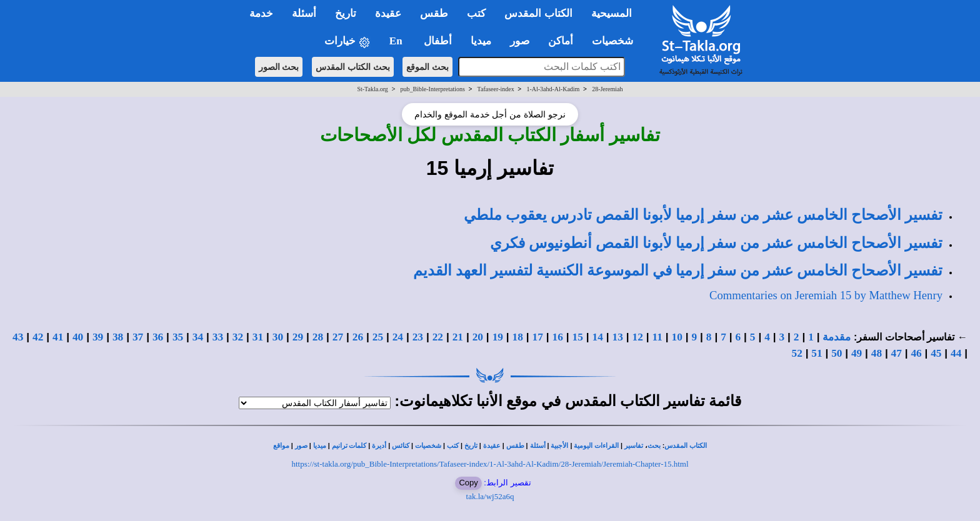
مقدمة (837, 337)
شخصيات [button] (617, 41)
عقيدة (492, 446)
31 (258, 337)
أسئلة (538, 446)
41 (58, 337)
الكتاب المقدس (686, 446)
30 (278, 337)
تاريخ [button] (346, 13)
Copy (468, 483)
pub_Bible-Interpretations (433, 89)
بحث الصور (279, 67)
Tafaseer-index (496, 89)
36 (158, 337)
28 (318, 337)
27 (338, 337)
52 (797, 353)
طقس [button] (434, 13)
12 (638, 337)
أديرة (379, 446)
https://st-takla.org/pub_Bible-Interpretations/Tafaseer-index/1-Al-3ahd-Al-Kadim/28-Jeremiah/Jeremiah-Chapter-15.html (490, 464)
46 (916, 353)
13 (618, 337)
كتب (453, 446)
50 (837, 353)
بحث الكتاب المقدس (353, 67)
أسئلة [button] (304, 13)
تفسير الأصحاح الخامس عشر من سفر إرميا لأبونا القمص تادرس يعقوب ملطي (703, 215)
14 (598, 337)
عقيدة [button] (388, 13)
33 (218, 337)
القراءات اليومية (596, 446)
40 (78, 337)
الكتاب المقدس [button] (538, 13)
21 (458, 337)
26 (358, 337)
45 (936, 353)
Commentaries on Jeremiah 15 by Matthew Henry (826, 295)
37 (138, 337)
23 (418, 337)
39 (98, 337)
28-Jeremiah (607, 89)
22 (438, 337)
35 (178, 337)
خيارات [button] (347, 42)
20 (478, 337)
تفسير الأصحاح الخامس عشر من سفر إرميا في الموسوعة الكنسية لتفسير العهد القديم (678, 270)
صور (301, 446)
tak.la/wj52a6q (490, 496)
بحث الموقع (427, 67)
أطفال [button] (438, 41)
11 (657, 337)
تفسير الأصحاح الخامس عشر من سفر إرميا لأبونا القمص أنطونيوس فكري (716, 243)
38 (118, 337)
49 (857, 353)
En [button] (397, 41)
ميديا (320, 446)
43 (18, 337)
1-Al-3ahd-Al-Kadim (553, 89)
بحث (654, 446)
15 (578, 337)
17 (538, 337)
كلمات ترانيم (349, 446)
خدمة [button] (261, 13)
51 (817, 353)
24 (398, 337)
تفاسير (634, 446)
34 (198, 337)
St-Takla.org (372, 89)
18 (518, 337)
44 (956, 353)
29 (298, 337)
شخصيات (428, 446)
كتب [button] (476, 13)
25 (378, 337)
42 (38, 337)
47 (897, 353)
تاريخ (471, 446)
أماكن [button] (561, 41)
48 (877, 353)
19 (498, 337)
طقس (515, 446)
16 (558, 337)
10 (677, 337)
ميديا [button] (481, 41)
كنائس (401, 446)
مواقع (281, 446)
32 (238, 337)
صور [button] (520, 41)
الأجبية (559, 446)
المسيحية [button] (612, 13)
